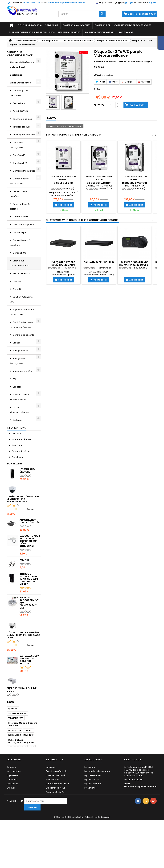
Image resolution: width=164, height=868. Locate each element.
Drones (16, 343)
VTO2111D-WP (16, 761)
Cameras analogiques (76, 25)
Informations (16, 453)
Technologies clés (22, 119)
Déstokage (126, 32)
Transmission (19, 428)
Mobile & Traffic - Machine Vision (20, 397)
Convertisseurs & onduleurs (20, 243)
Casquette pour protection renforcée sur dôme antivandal (30, 568)
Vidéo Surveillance (20, 83)
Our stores (17, 482)
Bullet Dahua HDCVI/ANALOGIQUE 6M (21, 784)
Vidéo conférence (22, 436)
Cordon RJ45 (19, 253)
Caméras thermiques (24, 171)
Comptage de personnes (19, 93)
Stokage (17, 420)
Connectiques (20, 232)
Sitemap (11, 834)
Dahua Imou (19, 103)
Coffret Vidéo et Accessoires (133, 25)
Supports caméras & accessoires (22, 312)
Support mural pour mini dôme (22, 717)
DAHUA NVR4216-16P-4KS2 (99, 262)
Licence (17, 281)
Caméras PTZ (102, 25)
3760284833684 (17, 756)
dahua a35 (15, 773)
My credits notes (93, 821)
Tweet (100, 82)
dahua (28, 773)
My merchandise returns (97, 817)
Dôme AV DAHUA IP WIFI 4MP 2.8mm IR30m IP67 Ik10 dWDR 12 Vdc (23, 662)
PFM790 (24, 587)
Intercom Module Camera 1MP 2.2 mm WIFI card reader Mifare (29, 606)
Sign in (153, 3)
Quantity (99, 105)
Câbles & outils (20, 217)
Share (113, 82)
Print (100, 89)
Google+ (128, 82)
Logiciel (16, 387)
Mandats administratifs (57, 830)
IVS (14, 379)
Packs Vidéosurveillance (19, 410)
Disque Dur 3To (63, 183)
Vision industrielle (22, 444)
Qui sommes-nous (55, 834)
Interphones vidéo (69, 32)
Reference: (100, 62)
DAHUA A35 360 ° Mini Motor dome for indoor (29, 687)
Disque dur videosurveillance (19, 263)
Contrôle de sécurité (23, 335)
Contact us (12, 830)
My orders (90, 813)
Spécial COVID (20, 111)
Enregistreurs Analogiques (18, 361)
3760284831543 (17, 790)
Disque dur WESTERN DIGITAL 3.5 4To (135, 184)
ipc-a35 (13, 752)
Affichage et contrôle (24, 135)
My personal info (93, 830)
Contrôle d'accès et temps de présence (22, 325)
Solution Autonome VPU (100, 32)
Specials (11, 813)
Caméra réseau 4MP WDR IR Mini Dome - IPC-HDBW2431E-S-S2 (23, 526)
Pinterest (144, 82)
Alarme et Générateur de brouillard (31, 32)
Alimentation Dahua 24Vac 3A (30, 548)
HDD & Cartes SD (21, 273)
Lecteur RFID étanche (27, 498)
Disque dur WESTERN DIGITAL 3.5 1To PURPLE (99, 184)
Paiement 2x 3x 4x (21, 477)
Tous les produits (29, 25)
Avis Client (17, 471)
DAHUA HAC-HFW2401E (21, 778)
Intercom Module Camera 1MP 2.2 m (23, 767)
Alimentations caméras (18, 194)
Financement (52, 825)
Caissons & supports (23, 225)
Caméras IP (52, 25)
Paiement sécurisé (21, 465)
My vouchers (91, 834)
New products (14, 817)
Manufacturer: (127, 62)
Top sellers (15, 491)
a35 (32, 790)
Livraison (16, 459)
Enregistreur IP (20, 351)
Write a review (105, 75)
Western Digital (144, 61)
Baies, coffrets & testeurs (20, 206)
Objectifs (17, 289)
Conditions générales (57, 817)
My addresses (92, 825)
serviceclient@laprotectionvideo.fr (144, 833)
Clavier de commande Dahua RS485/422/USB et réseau (134, 265)
